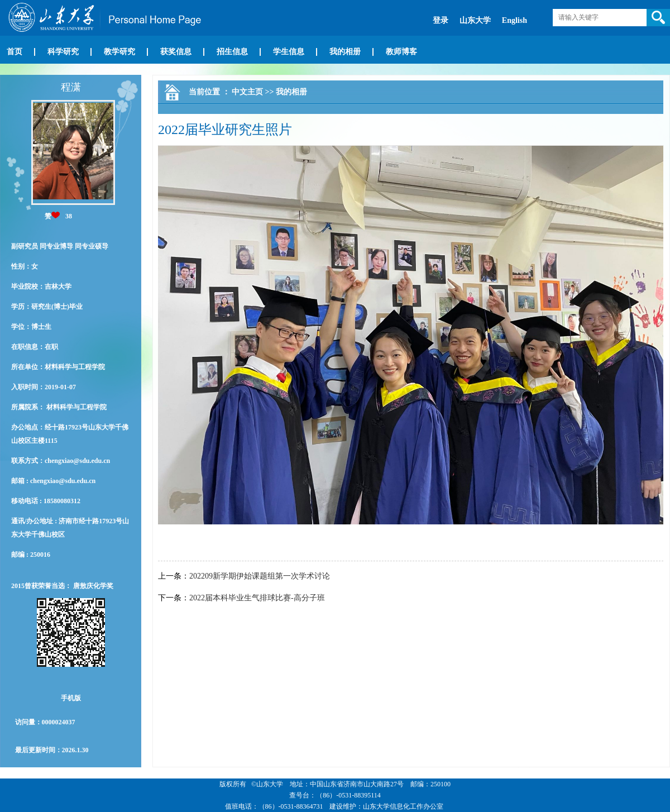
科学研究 (63, 52)
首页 (15, 52)
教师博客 (401, 52)
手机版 (71, 698)
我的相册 (345, 52)
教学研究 (119, 52)
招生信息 (232, 52)
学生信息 (289, 52)
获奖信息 (176, 52)
